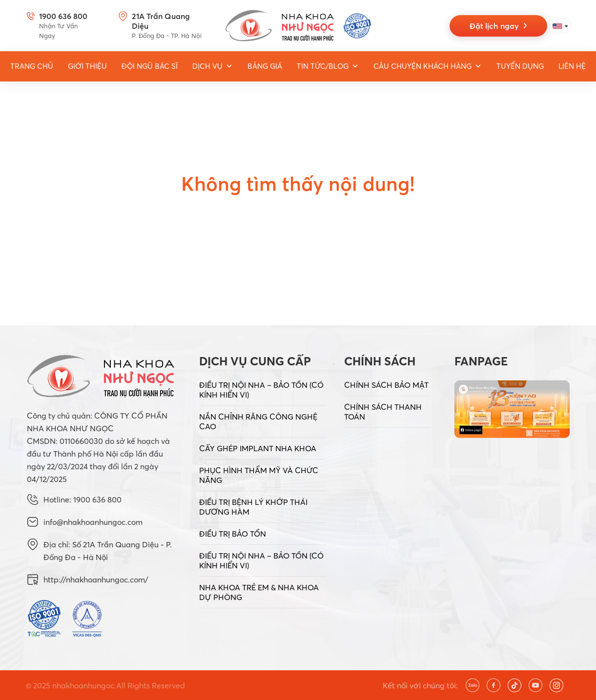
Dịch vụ (213, 66)
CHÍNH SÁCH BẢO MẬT (386, 385)
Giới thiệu (87, 66)
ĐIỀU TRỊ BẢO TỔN (233, 534)
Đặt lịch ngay (498, 26)
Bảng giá (265, 66)
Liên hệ (572, 66)
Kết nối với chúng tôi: (420, 685)
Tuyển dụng (520, 66)
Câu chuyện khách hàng (428, 66)
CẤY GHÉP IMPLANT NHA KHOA (258, 448)
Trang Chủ (32, 66)
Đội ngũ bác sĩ (150, 66)
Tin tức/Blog (328, 66)
